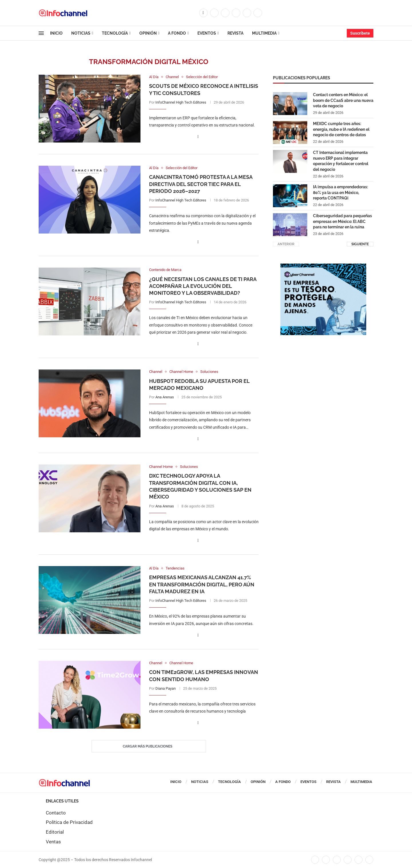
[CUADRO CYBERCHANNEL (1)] (323, 266)
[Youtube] (247, 13)
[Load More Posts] (149, 746)
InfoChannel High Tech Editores (181, 102)
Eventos (207, 33)
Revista (235, 33)
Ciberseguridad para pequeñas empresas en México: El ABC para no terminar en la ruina (342, 221)
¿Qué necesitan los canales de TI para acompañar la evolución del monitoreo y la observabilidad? (203, 286)
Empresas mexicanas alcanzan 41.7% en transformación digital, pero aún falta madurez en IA (202, 584)
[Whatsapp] (258, 13)
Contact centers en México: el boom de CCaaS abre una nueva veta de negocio (343, 100)
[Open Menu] (41, 33)
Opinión (148, 33)
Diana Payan (166, 688)
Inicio (56, 33)
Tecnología (115, 33)
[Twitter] (214, 13)
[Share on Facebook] (198, 137)
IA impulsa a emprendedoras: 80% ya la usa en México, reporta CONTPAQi (340, 192)
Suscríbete (360, 33)
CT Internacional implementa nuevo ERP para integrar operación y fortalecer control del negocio (341, 161)
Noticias (81, 33)
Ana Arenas (165, 397)
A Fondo (177, 33)
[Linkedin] (236, 13)
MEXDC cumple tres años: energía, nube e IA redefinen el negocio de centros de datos (341, 129)
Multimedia (264, 33)
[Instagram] (225, 13)
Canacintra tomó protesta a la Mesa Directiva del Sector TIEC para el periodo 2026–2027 (201, 184)
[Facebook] (203, 13)
